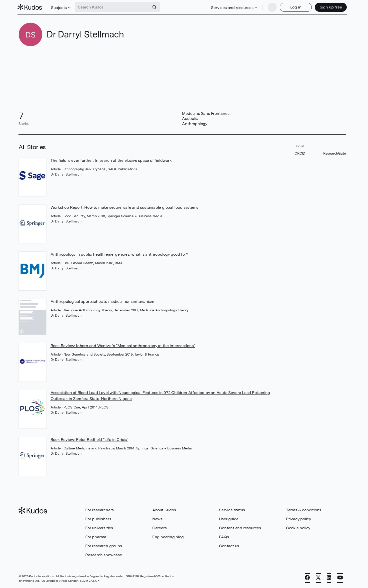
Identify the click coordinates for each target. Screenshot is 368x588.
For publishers (98, 518)
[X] (318, 577)
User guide (229, 518)
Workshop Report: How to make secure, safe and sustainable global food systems (124, 207)
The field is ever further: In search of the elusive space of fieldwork (111, 160)
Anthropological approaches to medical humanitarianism (102, 301)
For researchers (99, 509)
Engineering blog (168, 536)
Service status (232, 509)
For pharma (96, 536)
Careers (159, 527)
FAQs (224, 536)
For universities (99, 527)
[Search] (155, 7)
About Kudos (164, 509)
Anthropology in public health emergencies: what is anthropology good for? (119, 254)
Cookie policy (298, 527)
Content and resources (240, 527)
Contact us (229, 545)
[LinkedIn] (329, 577)
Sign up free (330, 7)
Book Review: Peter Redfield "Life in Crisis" (89, 439)
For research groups (103, 545)
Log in (295, 7)
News (157, 518)
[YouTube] (340, 577)
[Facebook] (307, 577)
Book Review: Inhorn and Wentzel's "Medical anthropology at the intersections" (123, 345)
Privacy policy (298, 518)
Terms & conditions (304, 509)
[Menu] (271, 7)
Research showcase (104, 554)
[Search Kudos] (113, 7)
